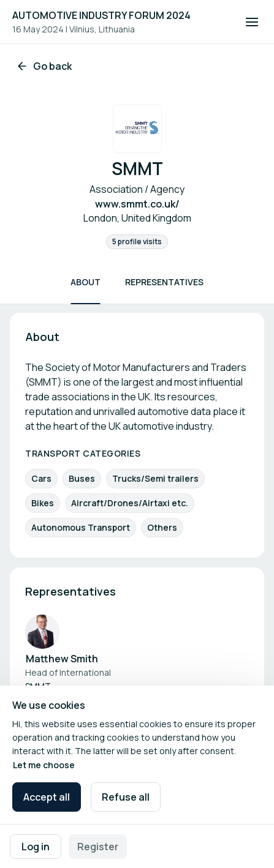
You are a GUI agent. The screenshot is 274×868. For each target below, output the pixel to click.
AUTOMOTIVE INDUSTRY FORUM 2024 (101, 15)
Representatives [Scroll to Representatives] (164, 282)
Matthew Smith (62, 659)
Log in (36, 847)
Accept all (47, 797)
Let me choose (44, 765)
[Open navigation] (252, 22)
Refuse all (126, 797)
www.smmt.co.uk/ (137, 204)
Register (98, 847)
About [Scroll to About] (86, 282)
